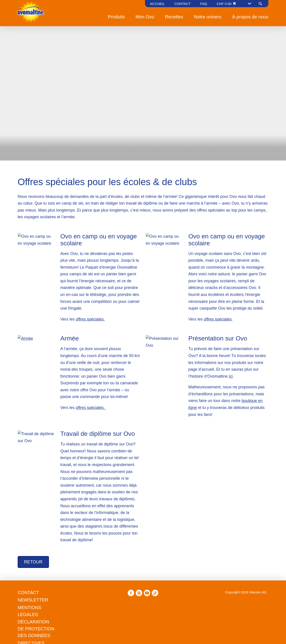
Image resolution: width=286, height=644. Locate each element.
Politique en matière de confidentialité (135, 341)
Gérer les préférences (120, 357)
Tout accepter (164, 357)
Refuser (82, 357)
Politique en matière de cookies (110, 334)
